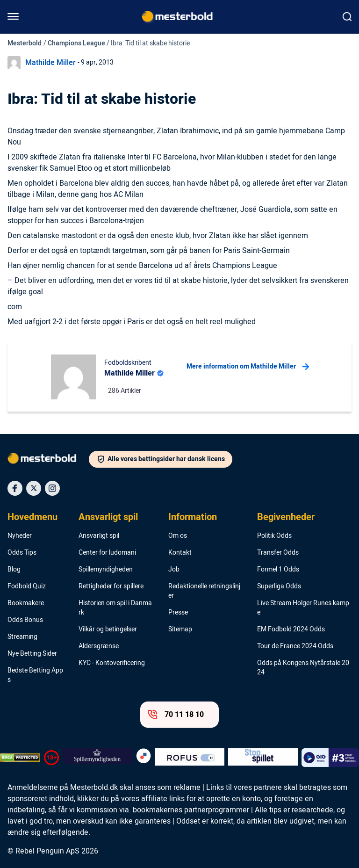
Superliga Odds (279, 586)
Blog (14, 570)
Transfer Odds (278, 553)
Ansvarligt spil (108, 517)
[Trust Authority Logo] (97, 758)
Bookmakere (26, 603)
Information (193, 517)
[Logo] (48, 460)
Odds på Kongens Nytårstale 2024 (303, 668)
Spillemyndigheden (106, 570)
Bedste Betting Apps (35, 675)
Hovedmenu (32, 517)
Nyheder (20, 536)
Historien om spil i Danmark (115, 608)
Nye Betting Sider (32, 654)
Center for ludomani (107, 553)
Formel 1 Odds (278, 570)
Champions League (76, 43)
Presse (178, 613)
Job (174, 570)
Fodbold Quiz (27, 586)
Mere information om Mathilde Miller (248, 367)
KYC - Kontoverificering (112, 663)
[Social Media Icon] (15, 488)
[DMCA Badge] (20, 758)
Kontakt (180, 553)
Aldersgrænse (99, 646)
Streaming (22, 637)
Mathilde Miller (50, 63)
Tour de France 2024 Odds (295, 646)
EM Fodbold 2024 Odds (291, 629)
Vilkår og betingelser (108, 629)
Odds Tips (22, 553)
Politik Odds (274, 536)
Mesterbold (25, 43)
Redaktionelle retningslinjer (204, 591)
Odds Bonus (25, 620)
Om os (178, 536)
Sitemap (180, 629)
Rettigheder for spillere (111, 586)
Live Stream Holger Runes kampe (303, 608)
